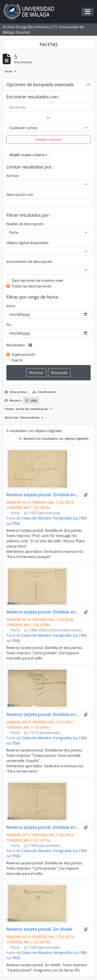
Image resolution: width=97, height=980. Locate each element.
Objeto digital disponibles (27, 243)
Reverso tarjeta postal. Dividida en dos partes (43, 612)
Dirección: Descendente (23, 417)
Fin (9, 325)
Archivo (13, 176)
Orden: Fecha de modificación (27, 409)
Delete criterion (49, 140)
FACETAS (49, 44)
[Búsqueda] (48, 107)
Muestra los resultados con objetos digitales (54, 439)
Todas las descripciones (31, 286)
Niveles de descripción (25, 224)
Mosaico (13, 400)
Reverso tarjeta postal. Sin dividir (39, 929)
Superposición (24, 354)
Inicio (11, 306)
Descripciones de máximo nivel (37, 280)
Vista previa (16, 392)
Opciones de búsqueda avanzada (40, 84)
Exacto (17, 360)
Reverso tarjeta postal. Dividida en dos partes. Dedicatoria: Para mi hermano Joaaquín (43, 495)
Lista (31, 400)
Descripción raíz (20, 195)
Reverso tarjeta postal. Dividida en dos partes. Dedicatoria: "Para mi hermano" (43, 714)
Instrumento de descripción (29, 262)
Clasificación (44, 392)
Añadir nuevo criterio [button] (27, 155)
